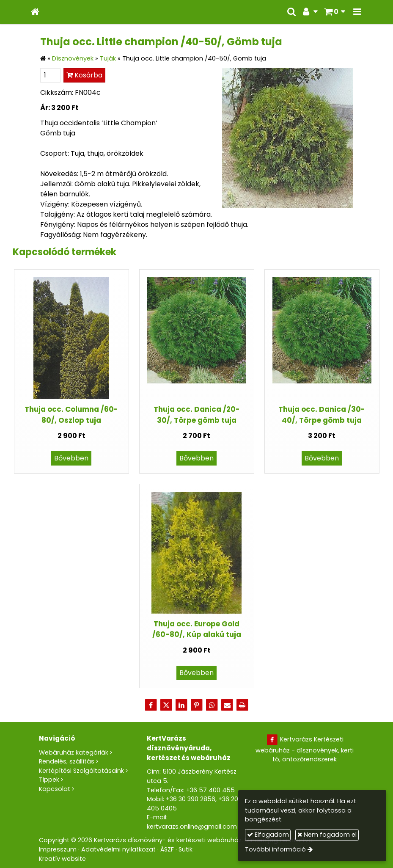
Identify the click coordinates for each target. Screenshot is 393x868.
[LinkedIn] (181, 705)
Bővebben (71, 458)
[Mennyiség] (50, 75)
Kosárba (84, 75)
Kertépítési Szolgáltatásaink (81, 771)
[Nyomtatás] (242, 705)
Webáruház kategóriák (74, 752)
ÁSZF (167, 849)
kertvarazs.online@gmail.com (192, 827)
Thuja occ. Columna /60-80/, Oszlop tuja (71, 415)
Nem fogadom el (327, 835)
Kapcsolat (55, 789)
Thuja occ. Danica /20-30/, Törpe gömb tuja (197, 415)
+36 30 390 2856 (191, 799)
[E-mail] (227, 705)
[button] (357, 12)
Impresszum (58, 849)
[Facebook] (151, 705)
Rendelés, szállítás (67, 761)
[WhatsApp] (212, 705)
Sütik (186, 849)
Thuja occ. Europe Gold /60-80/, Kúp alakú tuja (197, 629)
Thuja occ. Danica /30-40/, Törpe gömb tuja (322, 415)
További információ (275, 849)
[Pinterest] (197, 705)
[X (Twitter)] (166, 705)
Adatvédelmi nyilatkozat (118, 849)
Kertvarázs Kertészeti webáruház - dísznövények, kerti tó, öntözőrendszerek (305, 749)
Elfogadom (268, 835)
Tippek (49, 780)
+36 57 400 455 (210, 790)
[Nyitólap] (35, 12)
